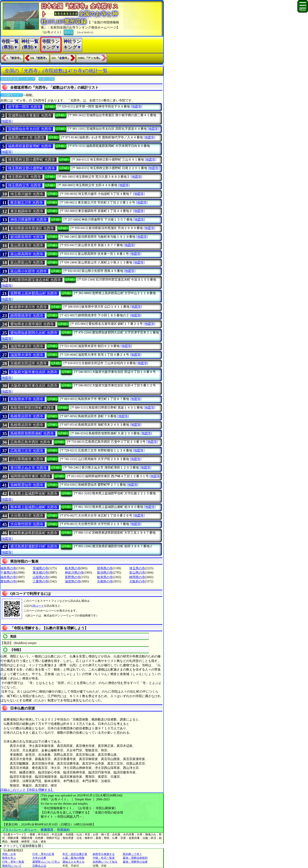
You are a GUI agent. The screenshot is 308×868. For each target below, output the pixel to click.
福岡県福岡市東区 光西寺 (30, 476)
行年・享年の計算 (43, 854)
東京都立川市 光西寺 (27, 203)
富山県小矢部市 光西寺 (29, 271)
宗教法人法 (39, 866)
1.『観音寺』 (14, 58)
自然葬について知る (105, 862)
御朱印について (12, 866)
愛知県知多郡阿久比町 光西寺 (34, 333)
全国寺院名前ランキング (18, 79)
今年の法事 (39, 858)
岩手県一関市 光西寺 (24, 107)
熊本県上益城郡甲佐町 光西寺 (34, 494)
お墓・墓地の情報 (73, 858)
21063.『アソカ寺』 (90, 58)
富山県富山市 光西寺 (27, 263)
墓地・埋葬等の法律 (135, 862)
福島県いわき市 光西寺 (26, 138)
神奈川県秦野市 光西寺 (29, 220)
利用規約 (63, 830)
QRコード (38, 606)
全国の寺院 (47, 79)
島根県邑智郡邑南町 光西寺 (32, 433)
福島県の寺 (8, 568)
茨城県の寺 (40, 568)
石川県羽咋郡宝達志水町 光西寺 (36, 280)
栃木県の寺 (73, 568)
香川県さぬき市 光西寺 (29, 468)
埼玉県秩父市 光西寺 (24, 177)
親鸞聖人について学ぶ (46, 862)
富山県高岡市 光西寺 (27, 254)
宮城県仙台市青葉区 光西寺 (30, 115)
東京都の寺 (40, 573)
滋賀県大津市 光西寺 (27, 355)
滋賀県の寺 (73, 581)
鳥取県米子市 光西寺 (27, 399)
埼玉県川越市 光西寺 (27, 194)
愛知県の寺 (8, 581)
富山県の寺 (137, 573)
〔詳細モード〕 (12, 95)
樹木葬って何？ (132, 854)
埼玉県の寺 (137, 568)
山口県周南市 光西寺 (27, 459)
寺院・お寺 (9, 854)
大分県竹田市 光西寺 (27, 524)
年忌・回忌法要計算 (75, 854)
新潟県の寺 (105, 573)
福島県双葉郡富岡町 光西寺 (30, 146)
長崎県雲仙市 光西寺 (27, 485)
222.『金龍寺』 (61, 58)
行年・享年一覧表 (13, 862)
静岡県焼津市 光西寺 (27, 316)
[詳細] (50, 107)
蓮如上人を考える (73, 862)
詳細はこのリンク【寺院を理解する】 (27, 790)
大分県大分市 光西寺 (27, 516)
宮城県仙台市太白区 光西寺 (30, 129)
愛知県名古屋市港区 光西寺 (32, 324)
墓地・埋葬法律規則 (135, 858)
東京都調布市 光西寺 (27, 211)
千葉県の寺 (8, 573)
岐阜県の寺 (105, 577)
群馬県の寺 (105, 568)
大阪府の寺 (137, 581)
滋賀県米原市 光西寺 (27, 346)
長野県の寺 (73, 577)
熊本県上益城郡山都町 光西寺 (34, 507)
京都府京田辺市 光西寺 (29, 363)
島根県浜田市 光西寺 (27, 416)
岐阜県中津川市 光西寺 (29, 307)
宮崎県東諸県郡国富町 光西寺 (34, 533)
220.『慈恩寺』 (39, 58)
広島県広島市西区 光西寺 (30, 442)
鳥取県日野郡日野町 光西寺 (32, 408)
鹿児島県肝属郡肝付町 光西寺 (34, 546)
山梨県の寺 (40, 577)
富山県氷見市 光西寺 (27, 245)
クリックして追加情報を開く (24, 846)
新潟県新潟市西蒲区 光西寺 (32, 228)
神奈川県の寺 (74, 573)
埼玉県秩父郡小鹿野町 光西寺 (32, 160)
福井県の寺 (8, 577)
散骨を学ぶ (9, 858)
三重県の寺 (40, 581)
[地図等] (136, 106)
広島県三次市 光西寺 (27, 451)
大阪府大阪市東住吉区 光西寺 (34, 372)
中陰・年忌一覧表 (104, 858)
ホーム (69, 32)
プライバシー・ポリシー (20, 830)
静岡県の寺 (137, 577)
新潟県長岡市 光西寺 (27, 237)
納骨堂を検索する (104, 854)
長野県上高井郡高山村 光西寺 (34, 293)
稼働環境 (47, 830)
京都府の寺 (105, 581)
